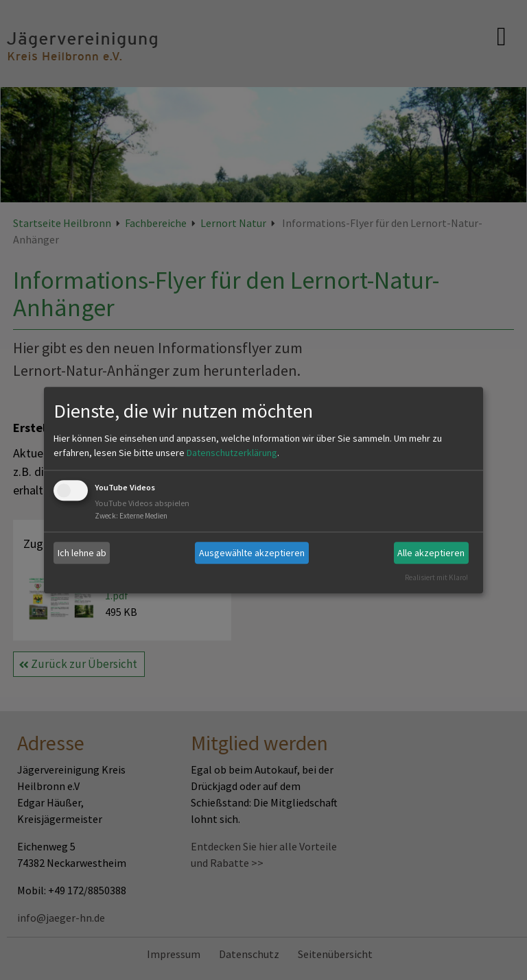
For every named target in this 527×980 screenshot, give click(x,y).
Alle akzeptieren (431, 553)
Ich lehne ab (82, 553)
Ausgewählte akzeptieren (252, 553)
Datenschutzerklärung (232, 453)
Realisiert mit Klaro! (436, 577)
